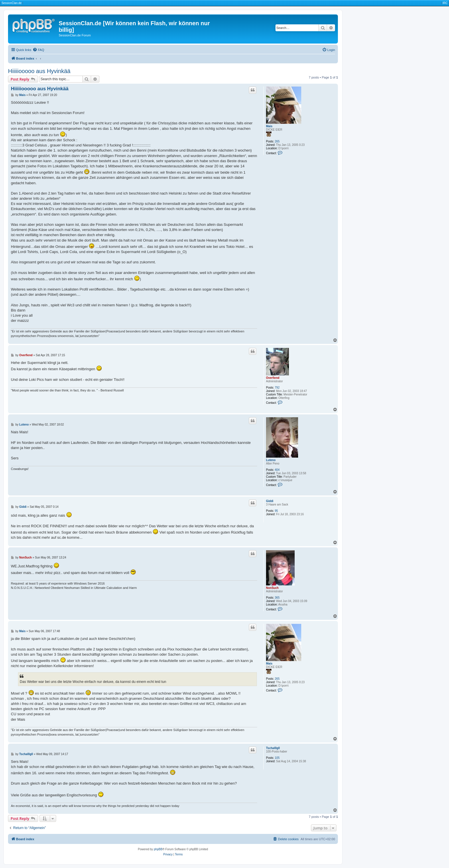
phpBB (158, 849)
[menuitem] (38, 50)
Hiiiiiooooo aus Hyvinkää (39, 71)
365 (277, 598)
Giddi (270, 501)
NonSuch (272, 588)
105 (277, 758)
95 (276, 511)
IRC (445, 3)
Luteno (271, 460)
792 (277, 388)
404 (277, 470)
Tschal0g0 (273, 748)
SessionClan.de (11, 3)
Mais (269, 126)
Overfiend (273, 378)
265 (277, 141)
